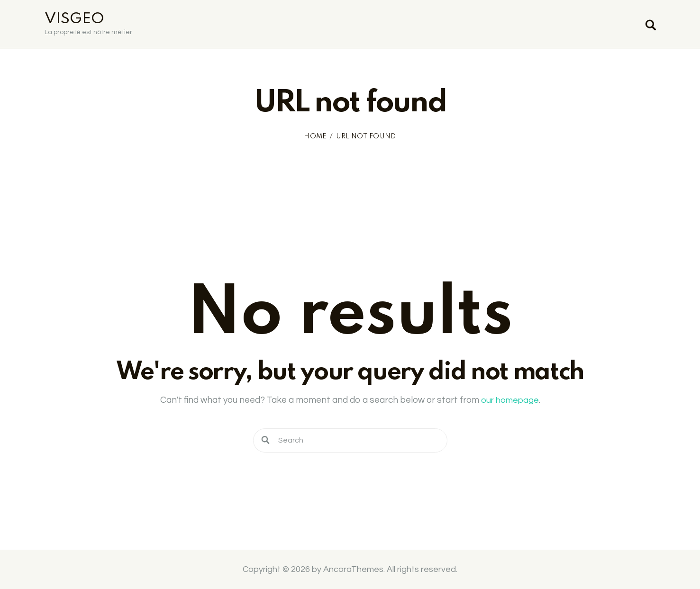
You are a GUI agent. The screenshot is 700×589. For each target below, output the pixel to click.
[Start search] (650, 26)
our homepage (510, 400)
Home (315, 136)
